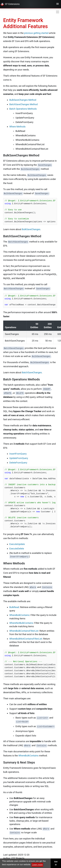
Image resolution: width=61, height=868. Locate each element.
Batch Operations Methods (23, 109)
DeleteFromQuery (18, 463)
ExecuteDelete (17, 549)
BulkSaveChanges (31, 229)
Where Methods (17, 127)
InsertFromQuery (18, 454)
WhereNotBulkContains (21, 623)
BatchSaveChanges (32, 372)
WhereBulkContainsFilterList (24, 631)
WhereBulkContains (19, 615)
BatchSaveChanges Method (24, 104)
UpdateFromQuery (19, 458)
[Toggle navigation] (58, 4)
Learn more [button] (37, 865)
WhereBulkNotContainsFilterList (26, 639)
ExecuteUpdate (17, 544)
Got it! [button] (56, 863)
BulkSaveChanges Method (23, 100)
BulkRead (14, 607)
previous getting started (36, 33)
